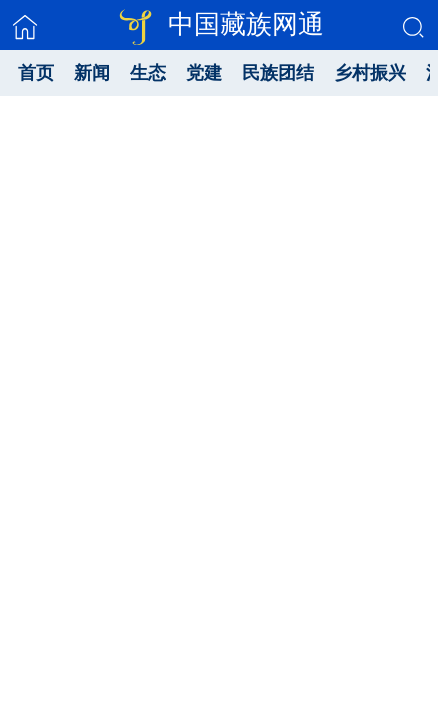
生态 (148, 73)
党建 (204, 73)
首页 (36, 73)
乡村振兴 (370, 73)
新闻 (92, 73)
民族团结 (278, 73)
